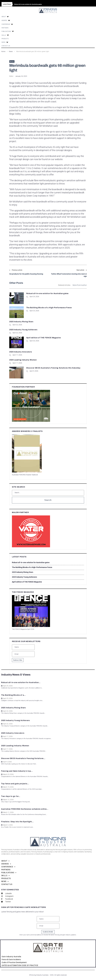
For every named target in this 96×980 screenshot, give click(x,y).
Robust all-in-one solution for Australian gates (47, 293)
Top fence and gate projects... (15, 784)
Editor (11, 76)
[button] (5, 17)
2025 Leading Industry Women (23, 360)
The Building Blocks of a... (13, 695)
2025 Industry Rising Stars (21, 322)
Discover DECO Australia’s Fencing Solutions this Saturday (53, 368)
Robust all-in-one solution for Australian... (21, 682)
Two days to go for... (11, 796)
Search (48, 500)
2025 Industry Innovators (21, 352)
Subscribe (18, 660)
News (12, 61)
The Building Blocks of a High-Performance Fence (49, 308)
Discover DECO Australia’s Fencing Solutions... (23, 758)
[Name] (23, 647)
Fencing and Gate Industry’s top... (17, 771)
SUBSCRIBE (48, 932)
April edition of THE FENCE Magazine (44, 338)
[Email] (23, 654)
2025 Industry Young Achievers (23, 330)
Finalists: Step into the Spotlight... (17, 822)
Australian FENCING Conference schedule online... (25, 809)
